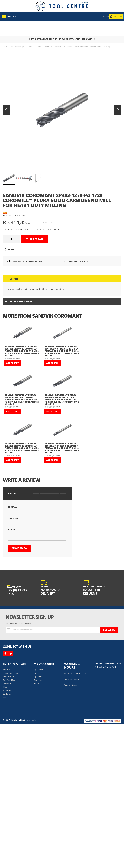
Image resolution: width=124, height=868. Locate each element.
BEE (5, 656)
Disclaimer (7, 652)
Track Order (38, 638)
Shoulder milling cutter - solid (22, 32)
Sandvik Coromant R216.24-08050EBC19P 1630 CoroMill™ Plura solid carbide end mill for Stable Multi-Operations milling (22, 363)
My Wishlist (38, 635)
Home (5, 32)
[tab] (62, 243)
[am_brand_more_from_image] (23, 298)
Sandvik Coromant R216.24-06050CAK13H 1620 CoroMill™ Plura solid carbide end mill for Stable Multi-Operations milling (62, 315)
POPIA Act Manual (10, 638)
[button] (22, 142)
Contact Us (7, 642)
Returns (37, 642)
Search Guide (8, 649)
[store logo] (62, 6)
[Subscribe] (109, 588)
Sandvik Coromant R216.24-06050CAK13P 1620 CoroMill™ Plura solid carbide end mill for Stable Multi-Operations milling (62, 412)
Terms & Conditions (10, 631)
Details (14, 243)
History (6, 645)
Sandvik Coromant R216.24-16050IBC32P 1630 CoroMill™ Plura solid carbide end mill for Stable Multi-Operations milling (62, 363)
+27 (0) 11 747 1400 (17, 550)
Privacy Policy (8, 635)
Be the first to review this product (15, 179)
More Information (21, 265)
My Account (38, 628)
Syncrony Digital (30, 678)
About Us (7, 628)
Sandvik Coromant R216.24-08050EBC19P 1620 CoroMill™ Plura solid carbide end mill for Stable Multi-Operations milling (22, 315)
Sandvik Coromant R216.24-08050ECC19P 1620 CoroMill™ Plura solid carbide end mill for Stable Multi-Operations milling (22, 412)
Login (36, 631)
